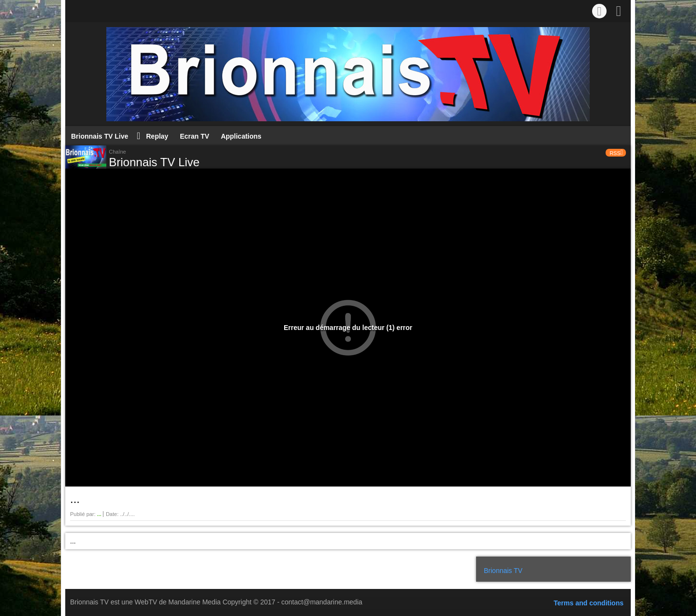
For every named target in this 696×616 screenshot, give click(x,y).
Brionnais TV (503, 571)
